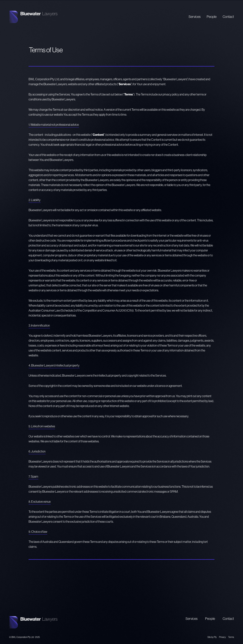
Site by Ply (212, 637)
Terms (231, 637)
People (212, 17)
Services (195, 17)
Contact (228, 17)
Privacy (222, 637)
